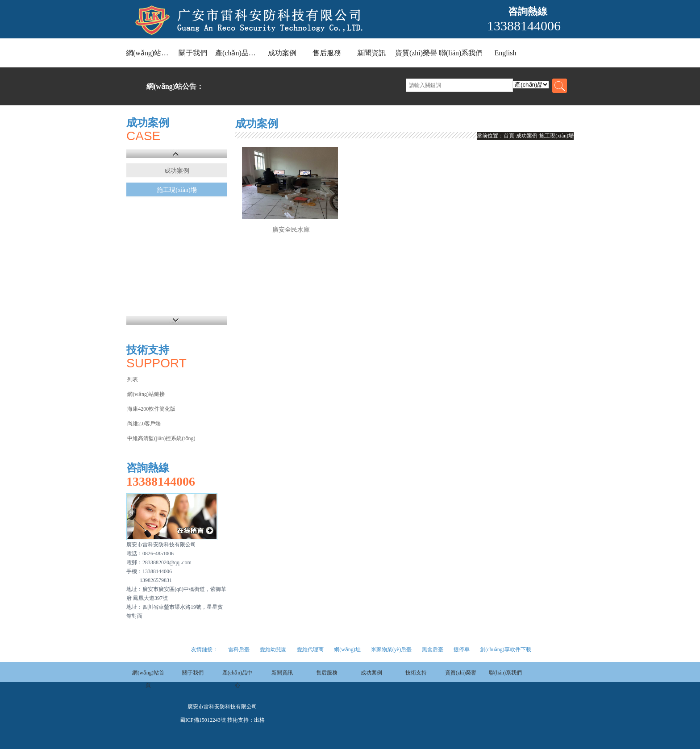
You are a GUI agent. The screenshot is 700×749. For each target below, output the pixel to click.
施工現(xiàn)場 (177, 190)
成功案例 (282, 53)
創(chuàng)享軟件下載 (506, 649)
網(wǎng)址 (347, 649)
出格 (259, 720)
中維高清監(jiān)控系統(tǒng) (161, 438)
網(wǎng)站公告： (175, 86)
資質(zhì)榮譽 (416, 53)
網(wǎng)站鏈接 (146, 394)
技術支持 (416, 673)
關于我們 (193, 53)
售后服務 (327, 53)
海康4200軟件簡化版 (151, 409)
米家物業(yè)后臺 (391, 649)
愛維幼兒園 (273, 649)
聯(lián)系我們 (461, 53)
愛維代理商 (310, 649)
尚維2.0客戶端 (144, 424)
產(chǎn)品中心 (237, 53)
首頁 (509, 136)
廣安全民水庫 (291, 230)
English (506, 53)
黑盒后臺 (433, 649)
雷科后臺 (239, 649)
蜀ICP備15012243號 (203, 720)
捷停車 (462, 649)
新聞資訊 (371, 53)
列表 (133, 379)
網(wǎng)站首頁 (148, 53)
